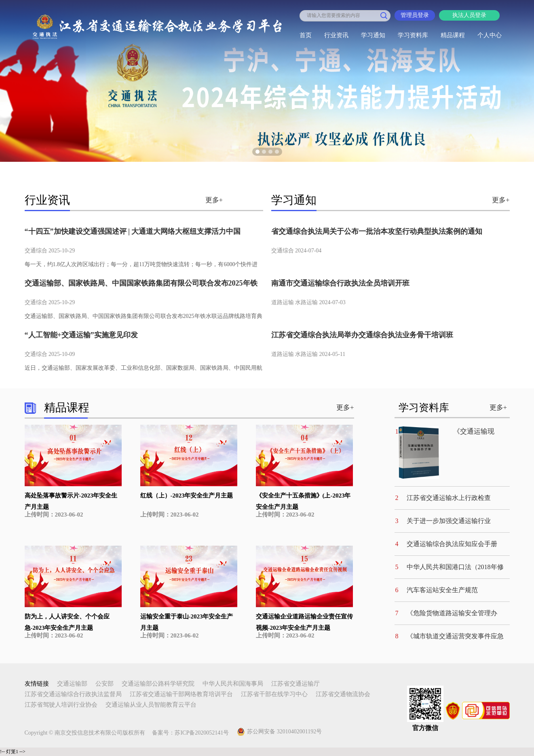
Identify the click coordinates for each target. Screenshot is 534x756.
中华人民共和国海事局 (233, 684)
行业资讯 (336, 35)
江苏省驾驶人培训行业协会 (61, 705)
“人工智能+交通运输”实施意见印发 (81, 335)
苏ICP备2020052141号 (202, 733)
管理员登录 (415, 15)
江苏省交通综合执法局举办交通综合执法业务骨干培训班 (362, 335)
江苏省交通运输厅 (295, 684)
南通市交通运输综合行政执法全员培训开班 (340, 283)
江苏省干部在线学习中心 (274, 694)
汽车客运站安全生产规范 (442, 590)
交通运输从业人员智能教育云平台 (151, 705)
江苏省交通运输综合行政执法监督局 (73, 694)
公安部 (104, 684)
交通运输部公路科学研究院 (158, 684)
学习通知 (373, 35)
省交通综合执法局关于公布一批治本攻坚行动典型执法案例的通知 (377, 231)
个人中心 (490, 35)
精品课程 (453, 35)
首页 (306, 35)
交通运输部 (72, 684)
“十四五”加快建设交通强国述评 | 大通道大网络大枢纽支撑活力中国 (133, 231)
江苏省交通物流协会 (343, 694)
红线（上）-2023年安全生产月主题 (187, 496)
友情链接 (37, 684)
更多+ (214, 200)
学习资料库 (413, 35)
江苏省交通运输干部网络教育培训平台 (181, 694)
